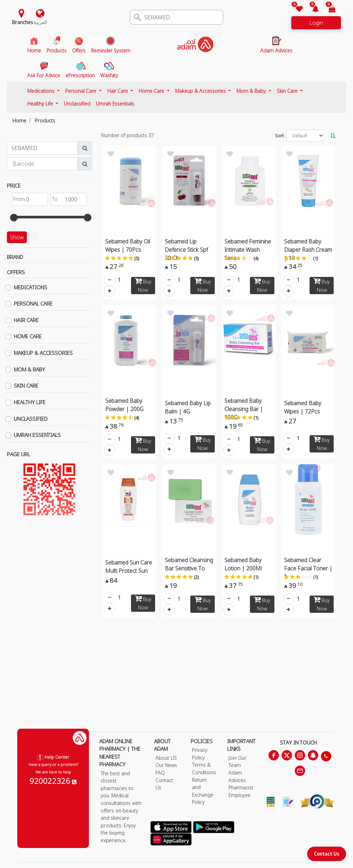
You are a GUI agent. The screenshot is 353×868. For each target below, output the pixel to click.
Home (19, 121)
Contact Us (327, 854)
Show (17, 237)
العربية (40, 22)
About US (166, 758)
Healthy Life (41, 104)
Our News (166, 765)
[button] (311, 9)
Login (316, 23)
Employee (240, 795)
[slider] (14, 218)
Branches (23, 22)
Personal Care (81, 91)
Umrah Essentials (115, 104)
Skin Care (288, 91)
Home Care (152, 91)
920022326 (53, 781)
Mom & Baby (252, 91)
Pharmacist (241, 787)
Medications (42, 91)
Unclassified (77, 104)
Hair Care (118, 91)
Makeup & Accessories (201, 91)
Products (45, 121)
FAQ (160, 773)
